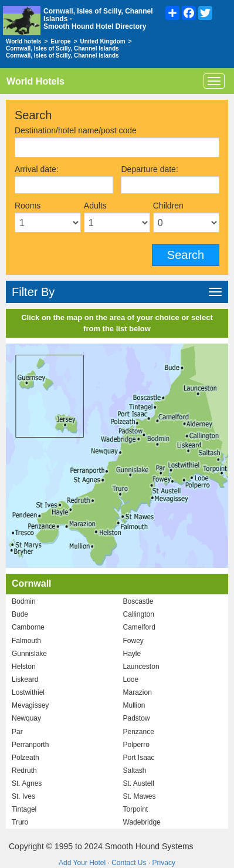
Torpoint (136, 809)
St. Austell (139, 783)
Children (168, 206)
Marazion (138, 692)
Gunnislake (29, 654)
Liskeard (25, 679)
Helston (24, 667)
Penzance (139, 732)
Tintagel (24, 809)
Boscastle (138, 601)
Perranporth (30, 745)
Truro (20, 822)
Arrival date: (37, 169)
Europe (60, 41)
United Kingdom (103, 41)
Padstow (137, 718)
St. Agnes (27, 783)
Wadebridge (142, 822)
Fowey (133, 641)
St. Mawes (140, 796)
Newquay (26, 718)
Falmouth (26, 641)
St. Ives (23, 796)
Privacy (164, 863)
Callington (139, 614)
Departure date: (149, 169)
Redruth (24, 771)
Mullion (134, 705)
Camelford (139, 627)
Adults (95, 206)
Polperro (136, 745)
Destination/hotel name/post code (76, 130)
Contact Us (129, 863)
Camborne (28, 627)
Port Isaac (139, 758)
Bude (20, 614)
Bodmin (24, 601)
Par (17, 732)
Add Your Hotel (82, 863)
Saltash (135, 771)
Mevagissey (30, 705)
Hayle (132, 654)
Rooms (28, 206)
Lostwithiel (28, 692)
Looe (131, 679)
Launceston (141, 667)
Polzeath (26, 758)
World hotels (23, 41)
